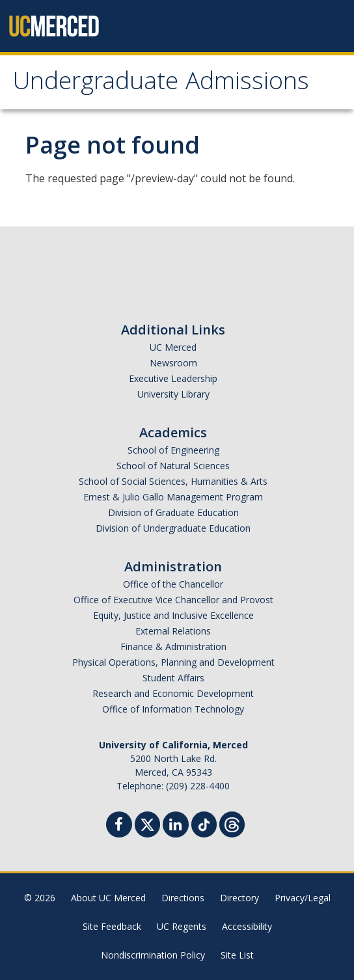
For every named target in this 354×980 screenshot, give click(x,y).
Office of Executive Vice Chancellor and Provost (173, 600)
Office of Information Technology (173, 709)
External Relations (173, 631)
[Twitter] (147, 823)
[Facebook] (119, 826)
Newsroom (173, 363)
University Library (173, 394)
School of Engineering (173, 450)
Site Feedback (112, 926)
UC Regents (182, 926)
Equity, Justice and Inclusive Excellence (173, 615)
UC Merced (173, 347)
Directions (183, 898)
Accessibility (247, 926)
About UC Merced (108, 898)
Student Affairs (173, 678)
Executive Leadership (173, 378)
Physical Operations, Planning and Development (173, 662)
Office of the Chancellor (173, 584)
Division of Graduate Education (173, 512)
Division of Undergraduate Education (173, 528)
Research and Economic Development (173, 693)
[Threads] (232, 823)
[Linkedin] (176, 826)
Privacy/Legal (303, 898)
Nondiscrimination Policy (153, 955)
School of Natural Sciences (173, 466)
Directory (239, 898)
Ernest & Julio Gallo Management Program (173, 497)
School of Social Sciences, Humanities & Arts (173, 481)
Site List (237, 955)
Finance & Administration (173, 647)
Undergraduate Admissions (161, 84)
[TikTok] (204, 823)
